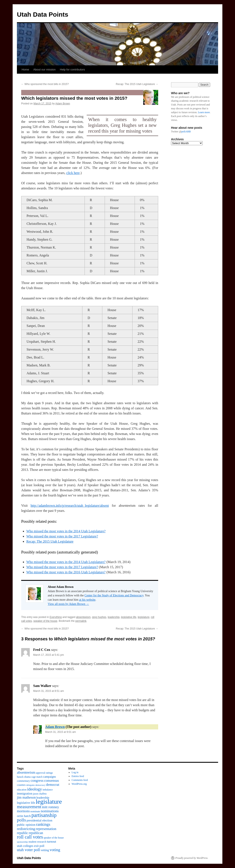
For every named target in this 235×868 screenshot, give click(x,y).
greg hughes (99, 617)
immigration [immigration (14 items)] (25, 793)
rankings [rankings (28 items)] (43, 824)
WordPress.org (79, 784)
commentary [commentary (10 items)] (23, 781)
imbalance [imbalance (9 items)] (48, 790)
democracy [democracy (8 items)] (40, 785)
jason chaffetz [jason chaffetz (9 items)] (40, 794)
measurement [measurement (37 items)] (29, 807)
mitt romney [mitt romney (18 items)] (51, 807)
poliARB (186, 132)
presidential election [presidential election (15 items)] (39, 820)
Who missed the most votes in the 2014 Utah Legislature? (66, 531)
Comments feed (80, 780)
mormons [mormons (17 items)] (23, 811)
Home (25, 70)
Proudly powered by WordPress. (192, 858)
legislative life (129, 617)
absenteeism (83, 617)
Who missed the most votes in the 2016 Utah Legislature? (66, 572)
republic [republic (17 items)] (22, 833)
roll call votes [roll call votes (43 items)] (30, 837)
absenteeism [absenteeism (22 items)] (26, 772)
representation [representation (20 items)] (46, 829)
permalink (81, 621)
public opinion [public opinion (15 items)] (26, 825)
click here (73, 173)
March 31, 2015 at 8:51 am (48, 691)
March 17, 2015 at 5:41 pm (48, 655)
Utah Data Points (43, 14)
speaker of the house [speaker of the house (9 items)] (54, 838)
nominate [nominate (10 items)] (35, 811)
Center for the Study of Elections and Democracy (114, 595)
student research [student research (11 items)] (37, 842)
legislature (144, 617)
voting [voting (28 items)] (55, 850)
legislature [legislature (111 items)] (49, 802)
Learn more (204, 112)
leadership (114, 617)
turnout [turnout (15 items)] (51, 842)
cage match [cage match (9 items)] (37, 777)
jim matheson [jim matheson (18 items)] (26, 798)
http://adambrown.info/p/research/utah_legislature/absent (70, 506)
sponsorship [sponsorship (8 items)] (22, 842)
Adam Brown (63, 104)
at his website (87, 600)
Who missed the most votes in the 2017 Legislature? (62, 536)
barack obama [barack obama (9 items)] (24, 777)
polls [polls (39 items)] (21, 820)
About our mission (45, 70)
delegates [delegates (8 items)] (31, 785)
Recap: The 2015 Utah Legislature (137, 84)
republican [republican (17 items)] (36, 833)
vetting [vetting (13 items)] (45, 850)
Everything (56, 617)
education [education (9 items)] (22, 790)
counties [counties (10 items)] (21, 785)
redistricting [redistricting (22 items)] (26, 829)
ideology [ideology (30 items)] (35, 789)
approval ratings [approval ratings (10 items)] (44, 773)
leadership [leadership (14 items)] (43, 798)
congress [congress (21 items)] (37, 781)
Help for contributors (72, 70)
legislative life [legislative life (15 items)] (26, 803)
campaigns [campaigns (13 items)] (49, 777)
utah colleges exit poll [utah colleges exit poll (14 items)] (31, 846)
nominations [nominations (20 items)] (50, 811)
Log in (75, 772)
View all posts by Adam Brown (68, 604)
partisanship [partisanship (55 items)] (44, 815)
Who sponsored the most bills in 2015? (45, 84)
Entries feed (78, 776)
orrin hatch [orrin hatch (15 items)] (24, 816)
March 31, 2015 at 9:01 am (60, 732)
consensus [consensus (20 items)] (51, 781)
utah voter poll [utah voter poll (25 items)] (28, 850)
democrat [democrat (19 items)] (53, 785)
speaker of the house (45, 621)
